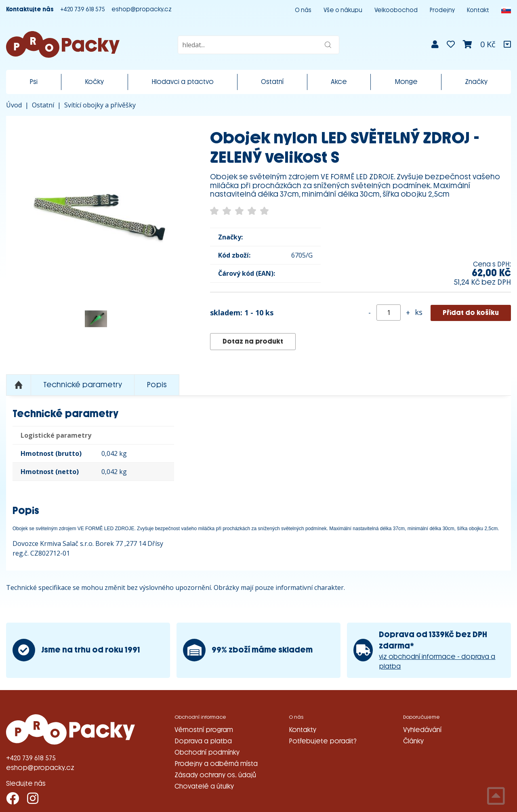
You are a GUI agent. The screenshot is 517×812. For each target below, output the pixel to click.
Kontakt (478, 10)
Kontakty (303, 730)
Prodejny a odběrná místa (216, 764)
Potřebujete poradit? (323, 741)
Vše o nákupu (343, 10)
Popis (157, 385)
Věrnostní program (204, 730)
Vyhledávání (422, 730)
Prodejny (442, 10)
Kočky (94, 82)
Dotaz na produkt (253, 341)
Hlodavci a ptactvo (183, 82)
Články (413, 741)
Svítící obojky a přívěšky (100, 105)
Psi (34, 82)
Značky (476, 82)
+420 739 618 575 (83, 9)
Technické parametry (83, 385)
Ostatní (272, 82)
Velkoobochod (396, 10)
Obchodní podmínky (207, 752)
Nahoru (19, 385)
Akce (339, 82)
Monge (406, 82)
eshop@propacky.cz (142, 9)
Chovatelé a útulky (204, 786)
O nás (303, 10)
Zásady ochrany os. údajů (215, 775)
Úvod (14, 105)
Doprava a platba (203, 741)
